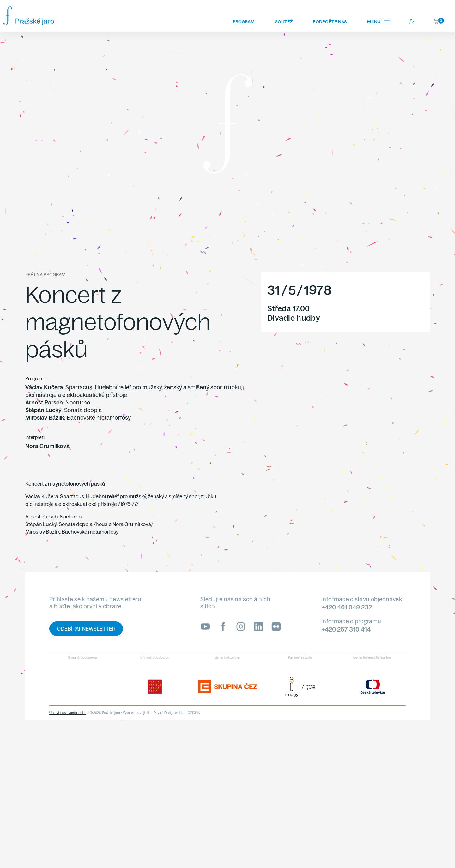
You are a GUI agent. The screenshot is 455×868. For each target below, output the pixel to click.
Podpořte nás (330, 22)
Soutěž (284, 22)
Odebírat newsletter (86, 629)
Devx (157, 713)
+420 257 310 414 (346, 629)
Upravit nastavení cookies (68, 713)
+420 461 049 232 (347, 607)
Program (244, 22)
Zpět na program (45, 275)
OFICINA (194, 713)
